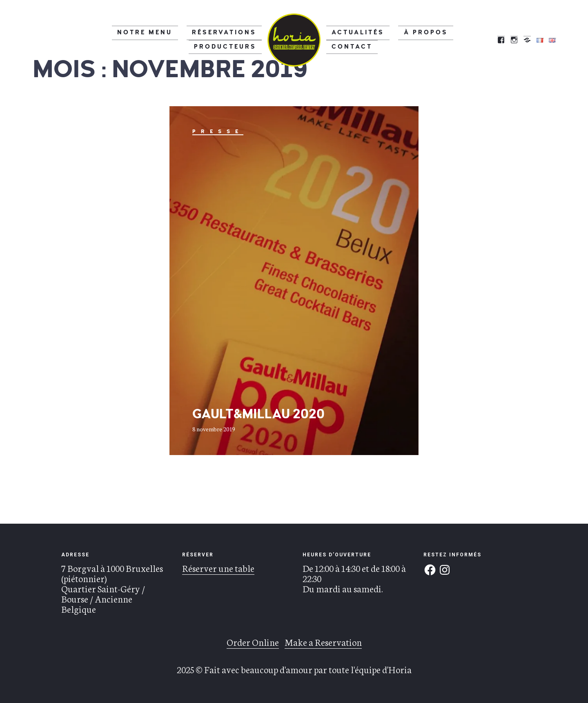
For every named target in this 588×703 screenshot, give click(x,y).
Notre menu (105, 40)
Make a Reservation (323, 642)
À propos (403, 40)
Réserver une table (218, 568)
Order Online (253, 642)
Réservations (167, 40)
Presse (218, 132)
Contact (450, 40)
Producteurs (233, 40)
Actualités (351, 40)
